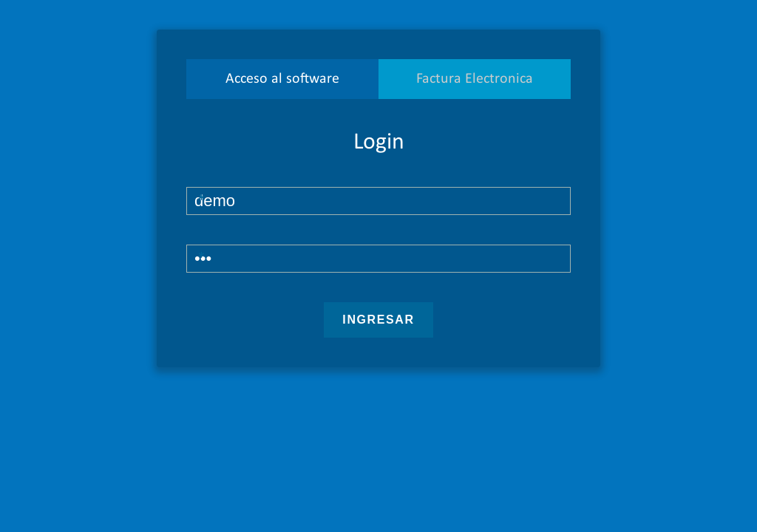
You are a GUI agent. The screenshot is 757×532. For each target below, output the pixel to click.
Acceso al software (282, 79)
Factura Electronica (475, 79)
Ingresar (378, 320)
